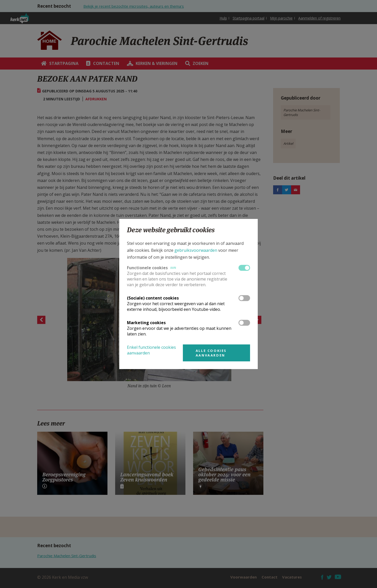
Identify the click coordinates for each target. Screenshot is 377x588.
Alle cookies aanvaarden (211, 353)
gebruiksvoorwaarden (196, 250)
